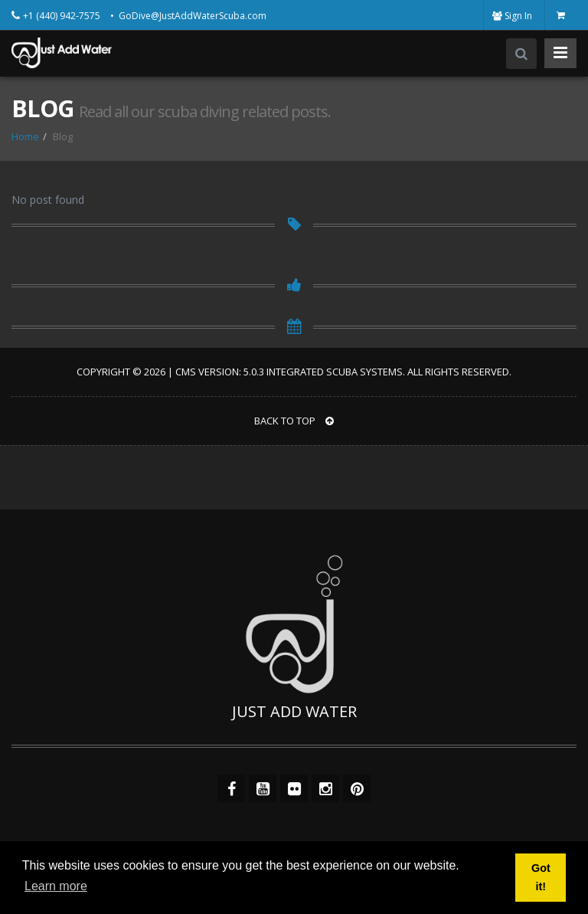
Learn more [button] (56, 886)
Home (25, 136)
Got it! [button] (541, 877)
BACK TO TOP (294, 421)
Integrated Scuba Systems (335, 372)
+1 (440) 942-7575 (63, 16)
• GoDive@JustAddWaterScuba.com (188, 16)
